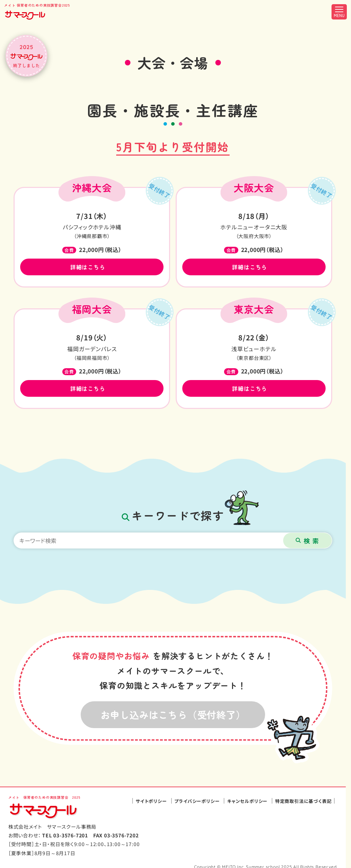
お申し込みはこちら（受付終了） (173, 715)
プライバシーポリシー (197, 801)
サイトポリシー (151, 801)
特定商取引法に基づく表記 (304, 801)
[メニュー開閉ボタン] (339, 12)
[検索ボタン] (308, 540)
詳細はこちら (88, 267)
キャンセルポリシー (247, 801)
